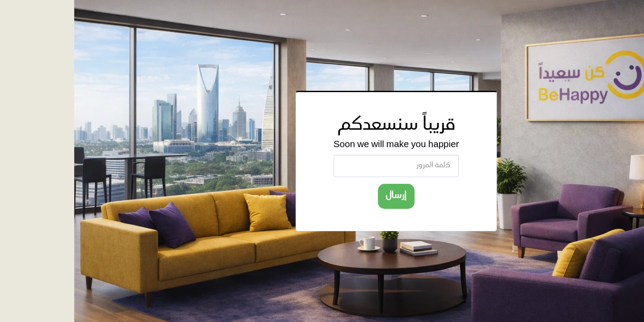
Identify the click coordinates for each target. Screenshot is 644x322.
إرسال (322, 196)
